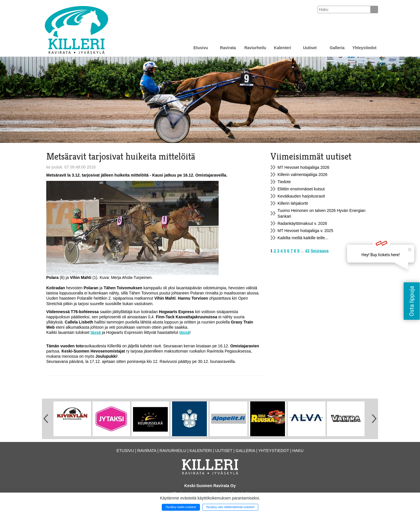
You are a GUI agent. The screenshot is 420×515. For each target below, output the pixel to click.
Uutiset (310, 48)
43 (307, 251)
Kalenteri (283, 48)
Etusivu (201, 48)
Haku (298, 451)
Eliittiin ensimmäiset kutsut (301, 189)
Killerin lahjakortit (293, 203)
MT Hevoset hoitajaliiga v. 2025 (305, 231)
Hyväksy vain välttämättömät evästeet (230, 507)
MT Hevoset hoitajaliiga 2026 (303, 167)
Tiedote (284, 182)
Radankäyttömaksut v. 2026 (302, 223)
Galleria (337, 48)
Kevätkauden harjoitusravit (301, 196)
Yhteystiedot (364, 48)
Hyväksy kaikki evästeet (181, 507)
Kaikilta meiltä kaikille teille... (303, 238)
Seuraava (319, 251)
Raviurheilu (255, 48)
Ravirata (228, 48)
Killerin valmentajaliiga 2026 (303, 175)
